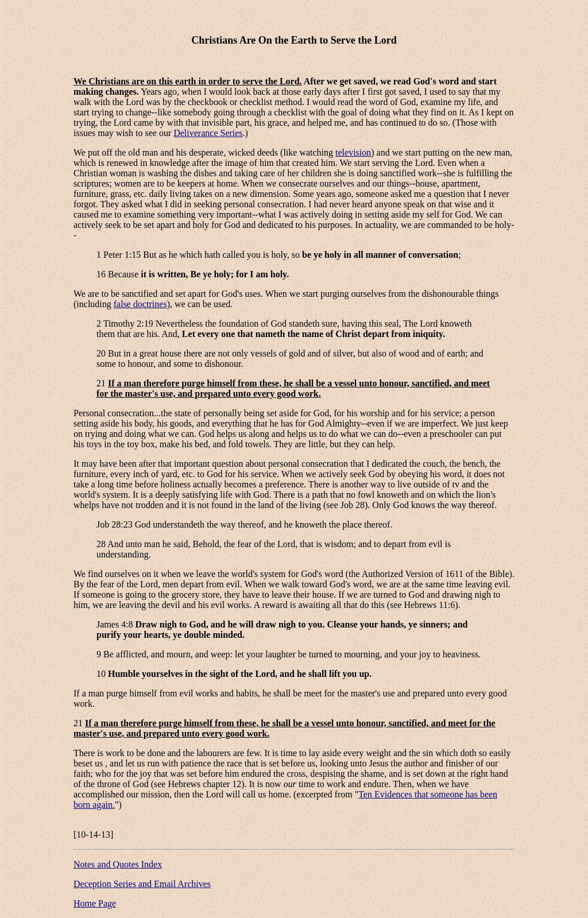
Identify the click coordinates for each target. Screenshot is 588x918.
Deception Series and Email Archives (142, 884)
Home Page (95, 903)
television (353, 152)
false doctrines (140, 304)
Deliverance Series (208, 133)
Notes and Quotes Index (118, 864)
